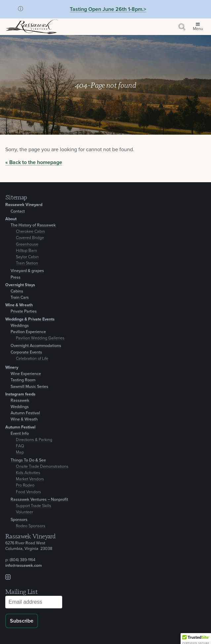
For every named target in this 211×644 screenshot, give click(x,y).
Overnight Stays (20, 285)
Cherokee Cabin (30, 232)
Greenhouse (27, 244)
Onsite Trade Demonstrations (42, 467)
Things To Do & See (28, 460)
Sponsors (19, 520)
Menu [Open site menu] (198, 29)
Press (16, 277)
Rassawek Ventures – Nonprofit (39, 500)
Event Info (20, 434)
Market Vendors (30, 479)
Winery (12, 368)
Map (20, 452)
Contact (18, 211)
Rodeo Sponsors (31, 526)
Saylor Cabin (27, 257)
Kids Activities (28, 473)
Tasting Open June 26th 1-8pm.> (108, 9)
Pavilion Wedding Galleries (40, 338)
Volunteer (24, 512)
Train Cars (20, 298)
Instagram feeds (20, 394)
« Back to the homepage (34, 162)
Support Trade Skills (34, 506)
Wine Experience (26, 374)
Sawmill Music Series (29, 387)
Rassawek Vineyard (24, 205)
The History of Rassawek (33, 225)
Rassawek (20, 401)
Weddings (20, 326)
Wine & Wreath (19, 305)
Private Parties (24, 311)
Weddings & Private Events (30, 319)
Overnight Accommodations (36, 346)
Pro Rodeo (25, 485)
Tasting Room (23, 380)
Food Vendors (28, 492)
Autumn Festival (25, 413)
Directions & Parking (34, 440)
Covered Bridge (30, 238)
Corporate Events (26, 352)
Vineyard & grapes (27, 271)
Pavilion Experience (28, 332)
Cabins (17, 291)
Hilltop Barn (26, 251)
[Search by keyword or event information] (182, 27)
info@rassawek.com (23, 566)
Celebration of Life (32, 359)
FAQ (20, 446)
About (11, 219)
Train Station (27, 263)
